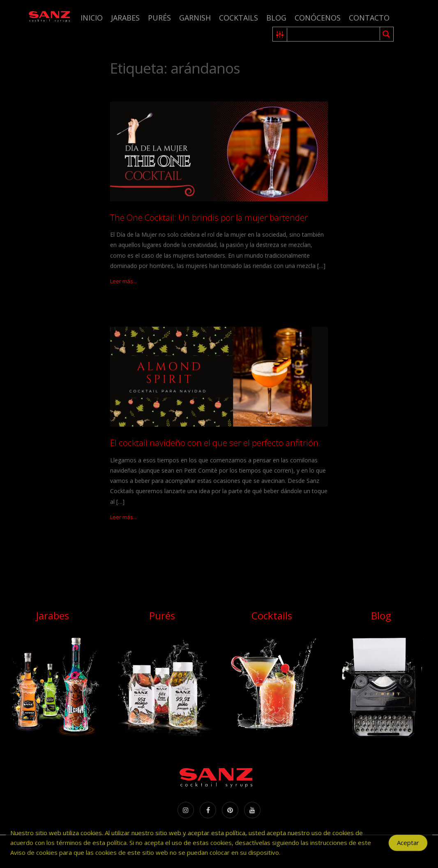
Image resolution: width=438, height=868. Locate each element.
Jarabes (125, 18)
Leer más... (123, 281)
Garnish (195, 18)
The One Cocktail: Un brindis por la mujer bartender (209, 217)
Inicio (92, 18)
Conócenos (318, 18)
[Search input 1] (334, 34)
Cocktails (239, 18)
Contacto (369, 18)
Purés (159, 18)
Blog (276, 18)
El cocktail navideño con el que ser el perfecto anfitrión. (215, 443)
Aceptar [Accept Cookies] (408, 848)
